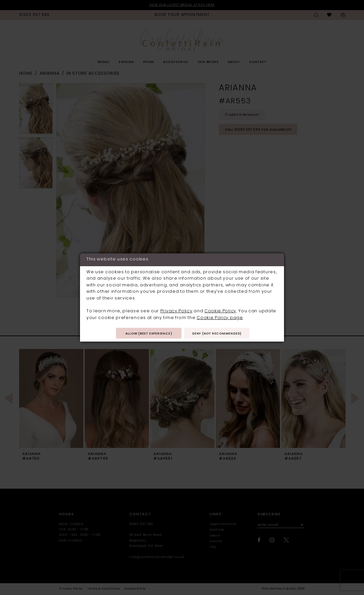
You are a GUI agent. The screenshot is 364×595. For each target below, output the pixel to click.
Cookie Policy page (220, 318)
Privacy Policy (176, 311)
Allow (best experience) (149, 334)
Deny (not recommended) (217, 334)
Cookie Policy (220, 311)
